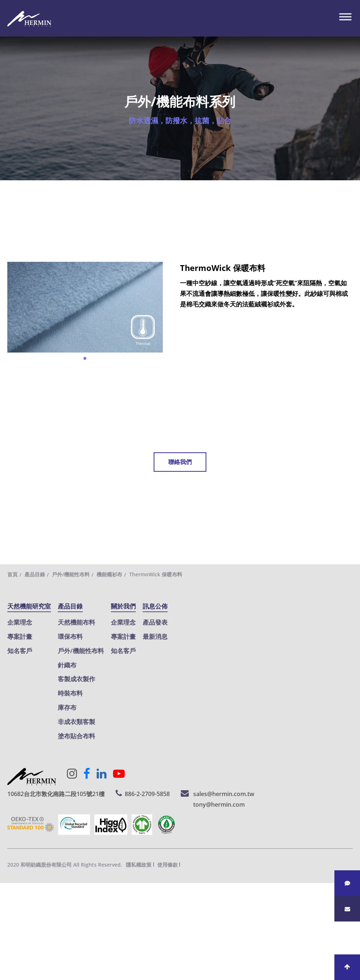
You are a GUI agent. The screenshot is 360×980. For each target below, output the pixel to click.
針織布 (67, 665)
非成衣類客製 (76, 722)
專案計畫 (20, 636)
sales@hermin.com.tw (224, 794)
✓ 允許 (9, 909)
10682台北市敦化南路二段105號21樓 (56, 794)
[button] (85, 358)
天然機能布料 (76, 622)
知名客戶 (20, 651)
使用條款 (168, 865)
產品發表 (155, 622)
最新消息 (155, 636)
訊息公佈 (155, 606)
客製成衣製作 (76, 679)
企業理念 (20, 622)
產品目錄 (35, 574)
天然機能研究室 (29, 606)
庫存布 (67, 707)
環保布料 (70, 636)
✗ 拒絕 (9, 919)
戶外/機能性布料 (71, 574)
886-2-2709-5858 (147, 794)
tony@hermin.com (219, 804)
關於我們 (123, 606)
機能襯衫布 (109, 574)
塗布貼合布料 (76, 736)
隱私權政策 (139, 865)
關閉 (6, 888)
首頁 (12, 574)
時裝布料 (70, 693)
